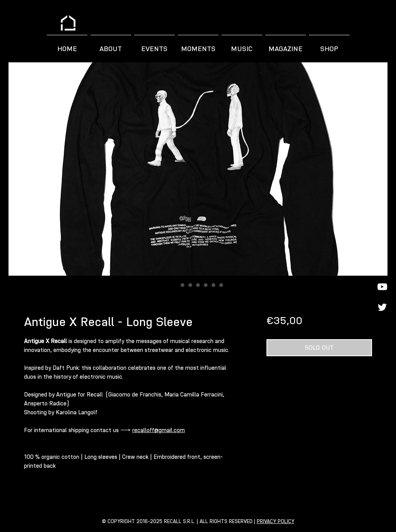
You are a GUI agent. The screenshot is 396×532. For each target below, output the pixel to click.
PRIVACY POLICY (276, 521)
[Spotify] (382, 266)
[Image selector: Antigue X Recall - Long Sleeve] (175, 285)
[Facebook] (382, 246)
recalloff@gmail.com (159, 430)
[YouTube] (382, 287)
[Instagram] (382, 225)
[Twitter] (382, 307)
